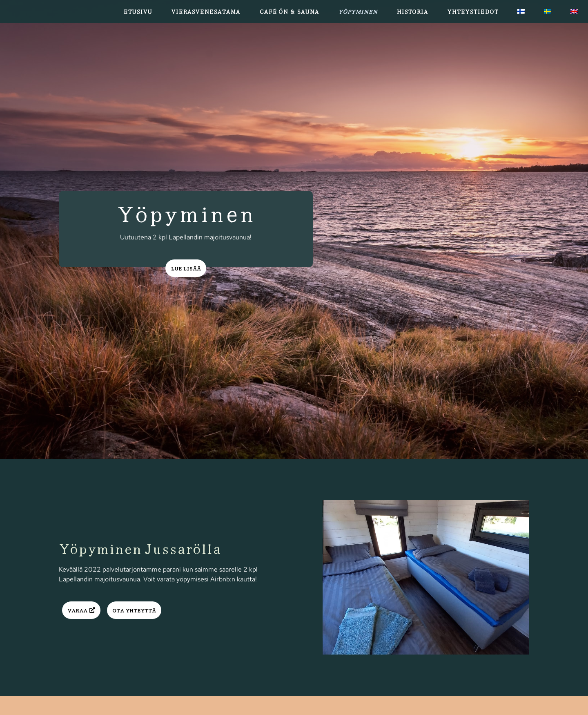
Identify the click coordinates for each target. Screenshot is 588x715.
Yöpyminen (358, 11)
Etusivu (138, 11)
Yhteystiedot (473, 11)
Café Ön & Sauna (289, 11)
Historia (412, 11)
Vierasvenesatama (206, 11)
